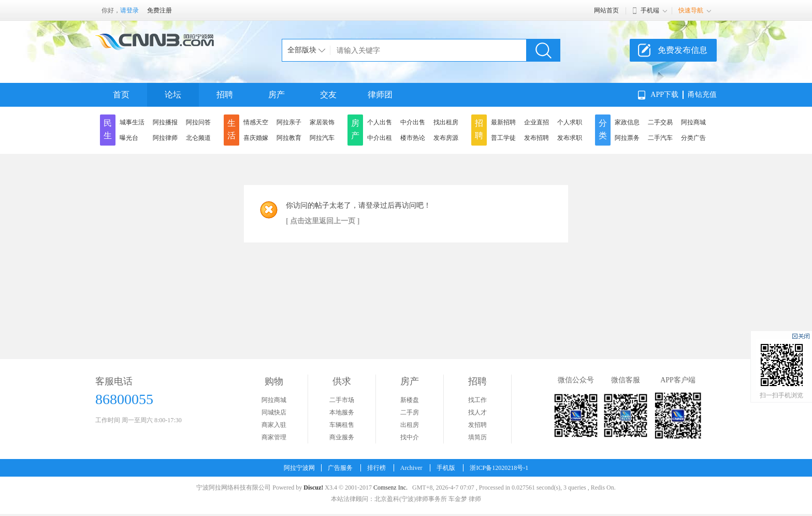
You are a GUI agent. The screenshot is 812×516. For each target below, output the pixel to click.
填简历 (477, 437)
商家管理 (274, 437)
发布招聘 (536, 138)
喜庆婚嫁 (256, 138)
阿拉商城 (693, 122)
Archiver (411, 468)
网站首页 (606, 10)
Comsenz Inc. (390, 488)
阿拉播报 (165, 122)
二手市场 (342, 400)
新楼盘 (410, 400)
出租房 (410, 425)
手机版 (446, 468)
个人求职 (570, 122)
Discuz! (313, 488)
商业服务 (342, 437)
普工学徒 (503, 138)
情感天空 (256, 122)
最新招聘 (503, 122)
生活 (231, 129)
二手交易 (660, 122)
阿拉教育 (289, 138)
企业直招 (536, 122)
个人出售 (380, 122)
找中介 (410, 437)
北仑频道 (198, 138)
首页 (121, 95)
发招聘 (477, 425)
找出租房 (446, 122)
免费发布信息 (683, 50)
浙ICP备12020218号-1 (499, 468)
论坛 (173, 95)
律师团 (380, 95)
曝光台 (129, 138)
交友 (328, 95)
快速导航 (691, 10)
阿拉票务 (627, 138)
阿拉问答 (198, 122)
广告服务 (340, 468)
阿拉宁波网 (299, 468)
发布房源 (446, 138)
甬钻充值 (702, 95)
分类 (603, 129)
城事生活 (132, 122)
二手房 (410, 412)
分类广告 (693, 138)
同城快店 (274, 412)
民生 (108, 129)
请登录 (129, 10)
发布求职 (570, 138)
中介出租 (380, 138)
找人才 (477, 412)
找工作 (477, 400)
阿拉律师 (165, 138)
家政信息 (627, 122)
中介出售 (413, 122)
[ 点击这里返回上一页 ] (323, 221)
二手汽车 (660, 138)
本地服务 (342, 412)
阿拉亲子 (289, 122)
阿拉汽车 (322, 138)
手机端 (650, 10)
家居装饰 (322, 122)
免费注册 (160, 10)
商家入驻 (274, 425)
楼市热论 (413, 138)
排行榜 (376, 468)
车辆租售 (342, 425)
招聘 (225, 95)
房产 (277, 95)
